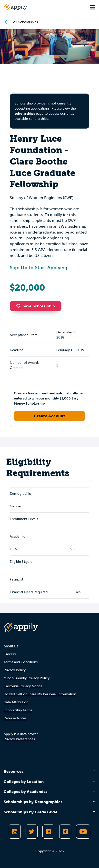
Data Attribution (16, 702)
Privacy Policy (15, 670)
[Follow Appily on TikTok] (65, 832)
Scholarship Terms (18, 710)
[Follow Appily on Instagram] (15, 832)
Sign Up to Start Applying (39, 268)
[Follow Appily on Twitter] (32, 832)
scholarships (25, 114)
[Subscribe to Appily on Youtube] (83, 832)
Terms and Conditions (21, 662)
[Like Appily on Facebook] (48, 832)
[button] (20, 306)
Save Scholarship (36, 306)
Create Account (50, 416)
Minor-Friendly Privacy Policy (27, 678)
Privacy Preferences (19, 739)
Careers (10, 654)
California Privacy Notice (23, 686)
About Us (11, 646)
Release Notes (15, 718)
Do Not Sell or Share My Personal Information (40, 694)
